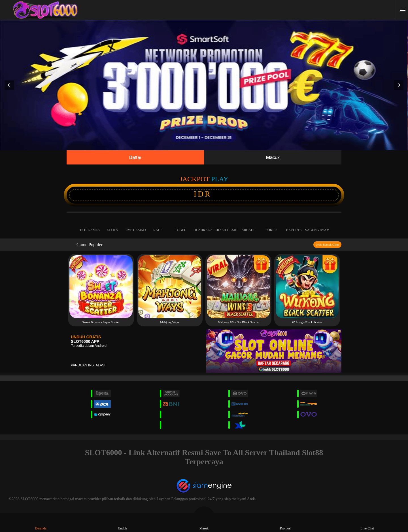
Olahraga (203, 225)
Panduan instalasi (88, 365)
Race (158, 225)
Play (220, 179)
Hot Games (90, 225)
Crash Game (226, 225)
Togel (180, 225)
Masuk (273, 157)
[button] (404, 10)
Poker (271, 225)
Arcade (248, 225)
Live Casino (135, 225)
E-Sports (294, 225)
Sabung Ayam (317, 225)
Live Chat (367, 523)
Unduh (123, 523)
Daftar (135, 157)
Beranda (41, 523)
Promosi (286, 523)
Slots (112, 225)
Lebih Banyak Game (327, 245)
